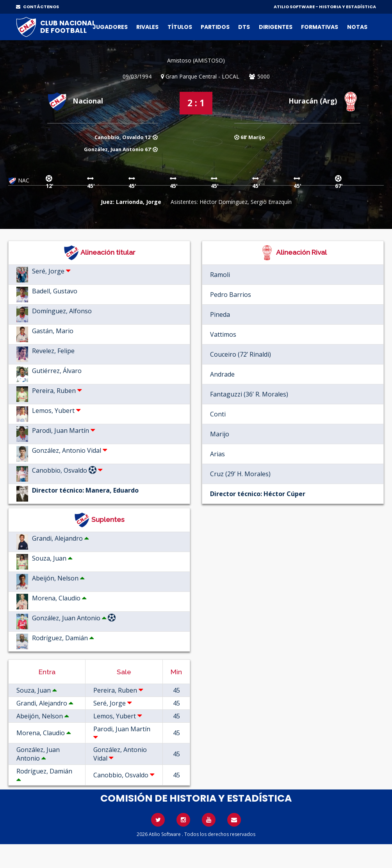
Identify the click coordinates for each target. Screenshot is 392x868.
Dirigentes (276, 27)
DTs (244, 27)
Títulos (180, 27)
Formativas (320, 27)
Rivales (147, 27)
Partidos (215, 27)
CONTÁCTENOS (37, 7)
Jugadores (110, 27)
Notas (357, 27)
